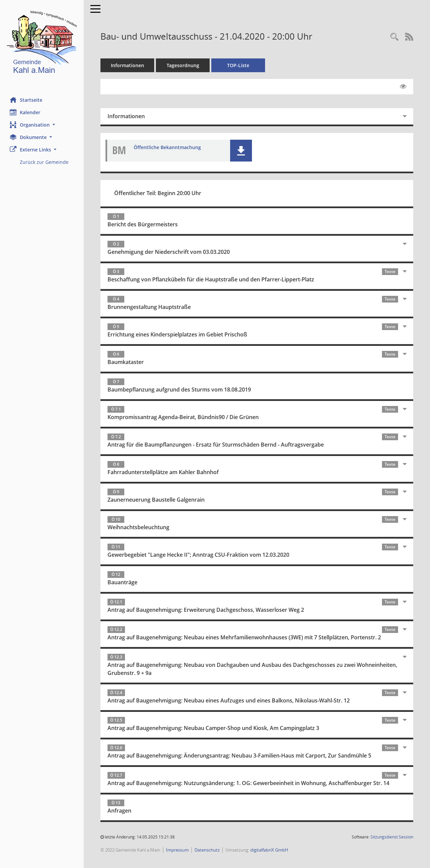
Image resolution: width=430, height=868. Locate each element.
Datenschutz (207, 850)
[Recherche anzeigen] (394, 37)
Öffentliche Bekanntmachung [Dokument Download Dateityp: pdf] (168, 147)
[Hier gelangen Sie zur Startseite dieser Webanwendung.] (42, 43)
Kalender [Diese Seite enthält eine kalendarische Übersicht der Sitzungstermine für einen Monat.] (25, 112)
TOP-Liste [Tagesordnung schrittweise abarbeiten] (239, 65)
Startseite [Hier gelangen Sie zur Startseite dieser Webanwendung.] (26, 100)
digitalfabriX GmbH (270, 850)
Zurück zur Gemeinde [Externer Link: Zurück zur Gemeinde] (45, 162)
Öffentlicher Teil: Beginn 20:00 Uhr (158, 193)
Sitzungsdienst (392, 837)
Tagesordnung (183, 65)
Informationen (128, 65)
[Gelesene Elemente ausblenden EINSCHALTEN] (403, 87)
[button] (42, 125)
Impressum (178, 850)
